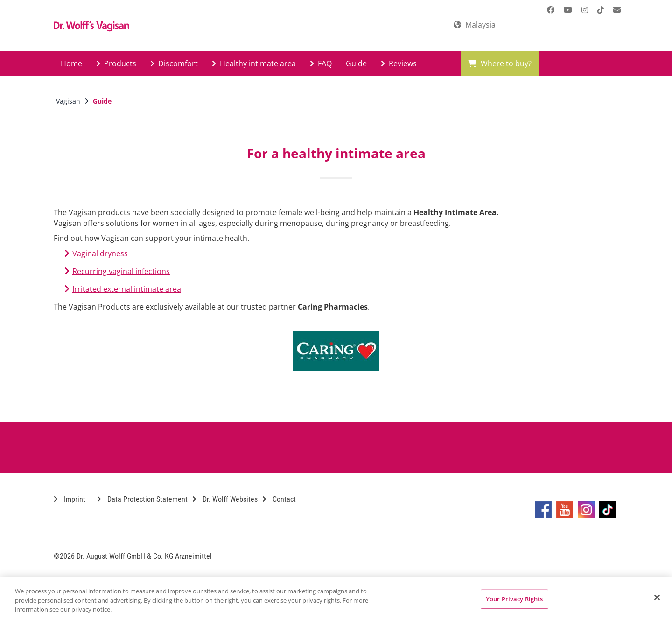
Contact (279, 499)
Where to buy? (500, 63)
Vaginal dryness (100, 253)
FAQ (321, 63)
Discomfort (174, 63)
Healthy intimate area (254, 63)
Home (71, 63)
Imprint (70, 499)
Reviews (399, 63)
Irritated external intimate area (127, 289)
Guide (356, 63)
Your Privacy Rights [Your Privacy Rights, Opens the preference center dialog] (514, 598)
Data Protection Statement (142, 499)
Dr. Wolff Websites (225, 499)
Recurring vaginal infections (121, 271)
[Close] (657, 597)
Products (116, 63)
